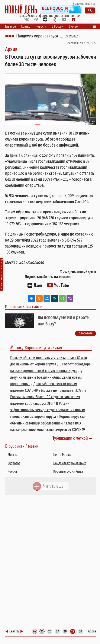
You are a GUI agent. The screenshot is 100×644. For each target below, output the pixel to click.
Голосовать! (86, 333)
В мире (73, 26)
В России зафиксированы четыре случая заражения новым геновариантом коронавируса (48, 410)
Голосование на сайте (23, 307)
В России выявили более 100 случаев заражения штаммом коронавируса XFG (48, 397)
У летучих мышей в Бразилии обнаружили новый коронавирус (46, 377)
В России (57, 26)
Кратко (26, 26)
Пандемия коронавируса (37, 36)
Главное (10, 26)
